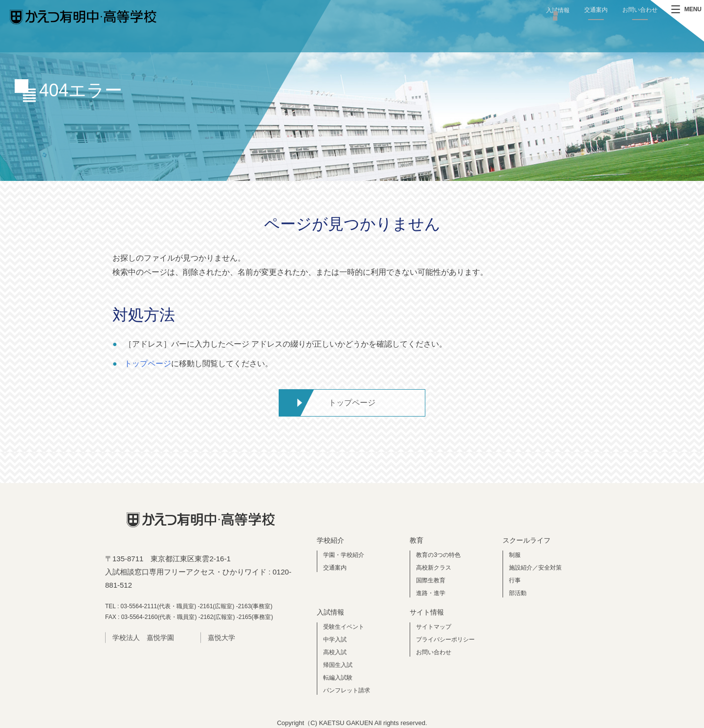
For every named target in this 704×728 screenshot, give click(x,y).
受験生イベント (344, 627)
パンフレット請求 (347, 690)
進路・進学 (431, 593)
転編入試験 (338, 678)
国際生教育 (431, 580)
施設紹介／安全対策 (535, 568)
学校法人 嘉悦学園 (143, 638)
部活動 (518, 593)
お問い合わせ (640, 10)
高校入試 (335, 652)
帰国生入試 (338, 665)
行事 (515, 580)
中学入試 (335, 640)
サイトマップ (434, 627)
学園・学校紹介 (344, 555)
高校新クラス (434, 568)
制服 (515, 555)
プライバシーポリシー (445, 640)
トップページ (148, 364)
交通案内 (596, 10)
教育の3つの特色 (438, 555)
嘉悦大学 (221, 638)
